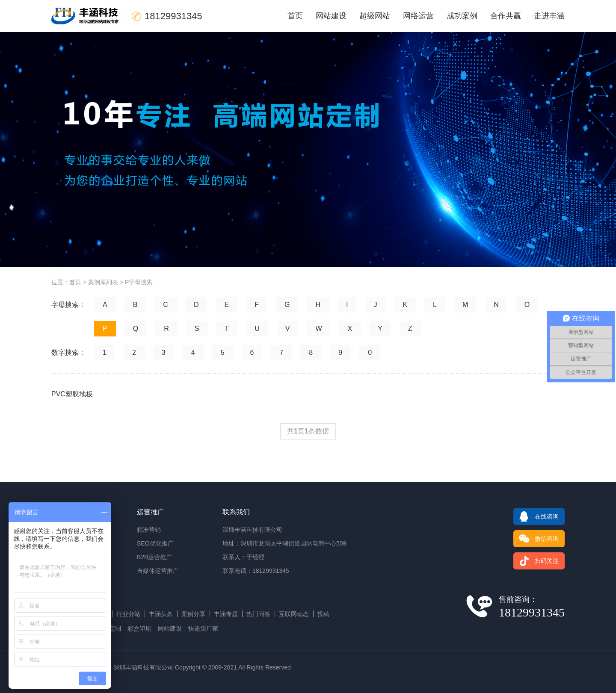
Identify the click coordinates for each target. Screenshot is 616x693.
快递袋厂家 (203, 628)
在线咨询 (536, 516)
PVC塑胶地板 (72, 394)
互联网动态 (294, 614)
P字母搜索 (139, 282)
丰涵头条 (161, 614)
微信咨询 (536, 539)
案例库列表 (103, 282)
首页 (295, 16)
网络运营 (418, 16)
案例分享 (193, 614)
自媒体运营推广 (158, 571)
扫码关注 (536, 561)
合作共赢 (506, 16)
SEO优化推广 (155, 543)
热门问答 (258, 614)
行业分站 (128, 614)
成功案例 (462, 16)
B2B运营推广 (154, 557)
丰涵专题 (226, 614)
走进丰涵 (549, 16)
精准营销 (149, 530)
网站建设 (331, 16)
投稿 (323, 614)
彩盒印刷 (139, 628)
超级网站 (375, 16)
